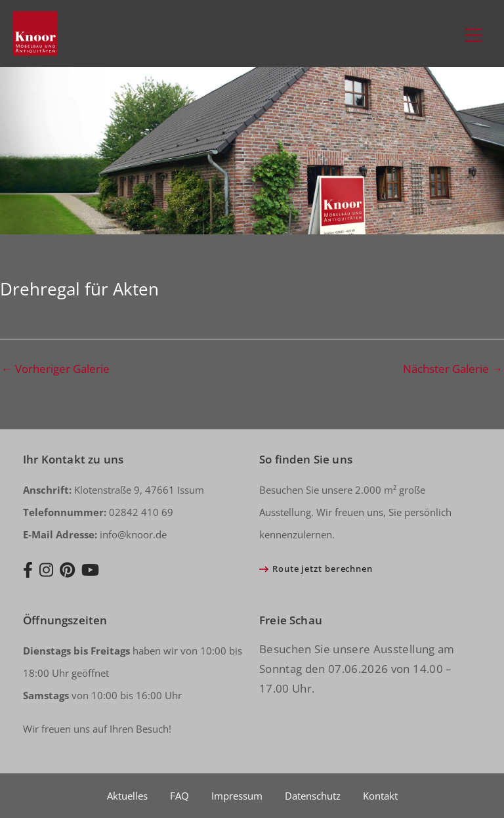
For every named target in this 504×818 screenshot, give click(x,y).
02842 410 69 (98, 512)
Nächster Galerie (453, 369)
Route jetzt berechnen (323, 569)
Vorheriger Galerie (55, 369)
